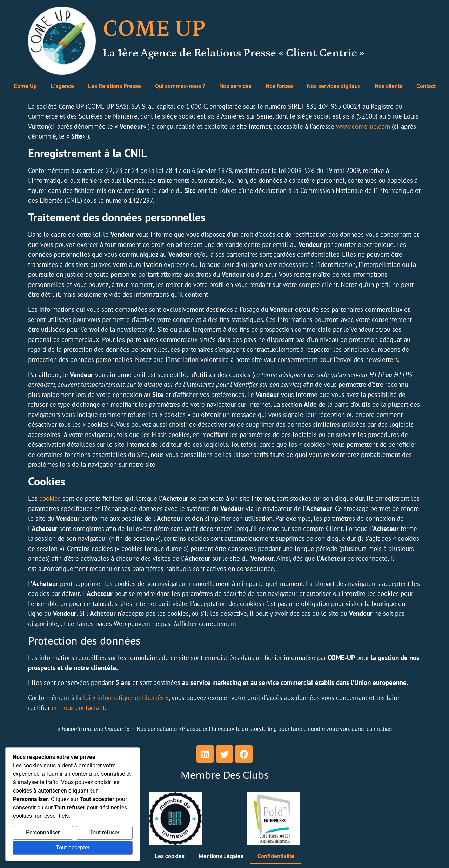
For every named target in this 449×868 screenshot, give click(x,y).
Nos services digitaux (334, 86)
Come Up (25, 86)
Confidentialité (276, 856)
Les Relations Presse (115, 86)
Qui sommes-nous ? (180, 86)
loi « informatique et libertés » (126, 698)
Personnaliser (43, 833)
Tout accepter (73, 848)
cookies (50, 498)
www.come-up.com (363, 126)
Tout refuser (104, 833)
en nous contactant (78, 708)
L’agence (62, 86)
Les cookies (170, 856)
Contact (426, 86)
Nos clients (388, 86)
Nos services (235, 86)
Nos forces (279, 86)
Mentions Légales (221, 856)
